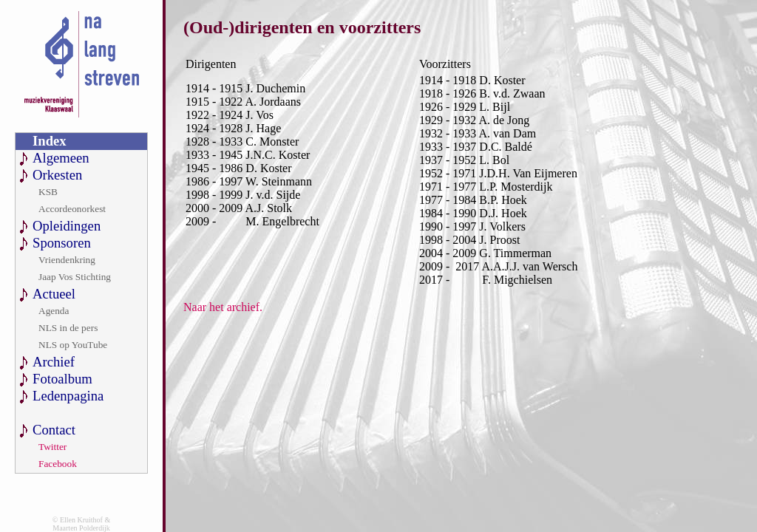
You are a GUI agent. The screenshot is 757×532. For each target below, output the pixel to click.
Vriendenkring (67, 260)
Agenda (54, 311)
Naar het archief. (223, 307)
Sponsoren (62, 243)
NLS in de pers (68, 328)
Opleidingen (67, 226)
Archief (54, 362)
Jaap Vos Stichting (75, 277)
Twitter (52, 447)
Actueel (54, 294)
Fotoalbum (62, 379)
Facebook (58, 464)
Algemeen (61, 158)
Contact (54, 430)
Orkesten (57, 175)
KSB (48, 192)
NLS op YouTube (73, 345)
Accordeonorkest (72, 209)
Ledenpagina (68, 396)
